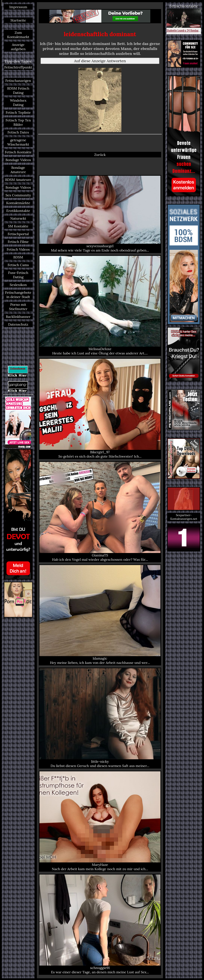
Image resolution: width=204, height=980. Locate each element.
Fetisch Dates (18, 132)
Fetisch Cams (18, 265)
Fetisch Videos (18, 249)
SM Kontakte (18, 226)
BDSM (18, 257)
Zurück (100, 155)
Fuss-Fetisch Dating (18, 275)
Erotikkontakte (18, 211)
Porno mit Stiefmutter (18, 307)
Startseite (18, 20)
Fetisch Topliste (18, 112)
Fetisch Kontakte (18, 152)
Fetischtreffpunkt (18, 67)
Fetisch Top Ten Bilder (18, 122)
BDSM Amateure (18, 180)
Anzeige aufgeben (18, 47)
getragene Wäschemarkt (18, 142)
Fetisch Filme (18, 242)
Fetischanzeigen (18, 81)
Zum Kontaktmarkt (18, 35)
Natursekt (18, 218)
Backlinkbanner (18, 317)
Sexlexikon (18, 285)
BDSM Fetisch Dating (18, 90)
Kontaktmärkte (18, 203)
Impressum (18, 7)
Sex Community (18, 195)
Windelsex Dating (18, 103)
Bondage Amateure (18, 170)
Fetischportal (18, 234)
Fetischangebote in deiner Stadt (18, 295)
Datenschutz (18, 324)
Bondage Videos (18, 160)
